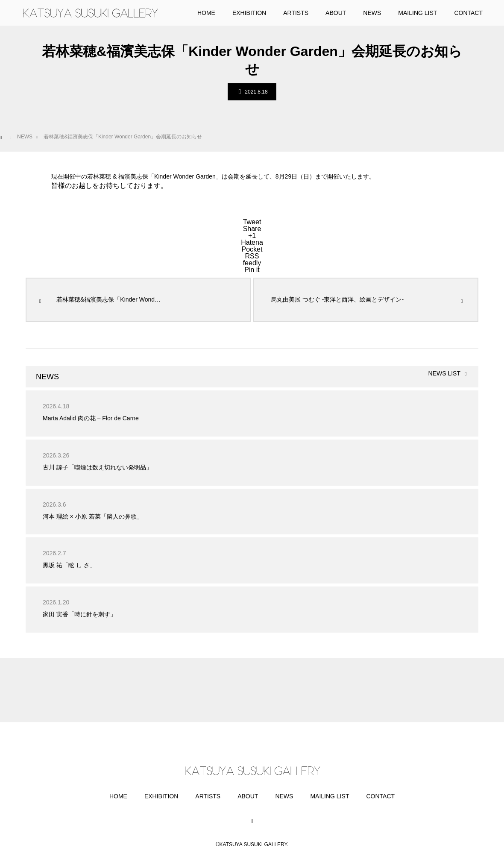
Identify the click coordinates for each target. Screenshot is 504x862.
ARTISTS (208, 796)
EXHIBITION (161, 796)
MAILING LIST (330, 796)
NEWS (284, 796)
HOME (118, 796)
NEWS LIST (444, 374)
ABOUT (248, 796)
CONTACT (380, 796)
